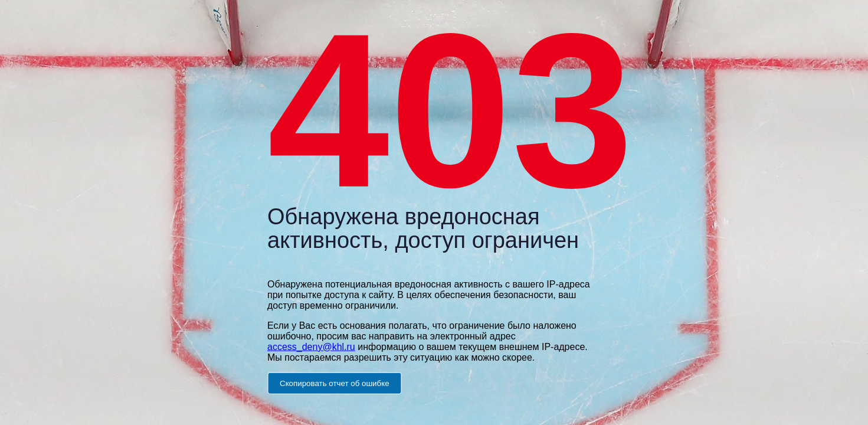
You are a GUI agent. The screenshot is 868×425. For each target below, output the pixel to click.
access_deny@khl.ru (311, 346)
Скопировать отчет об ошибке (335, 383)
